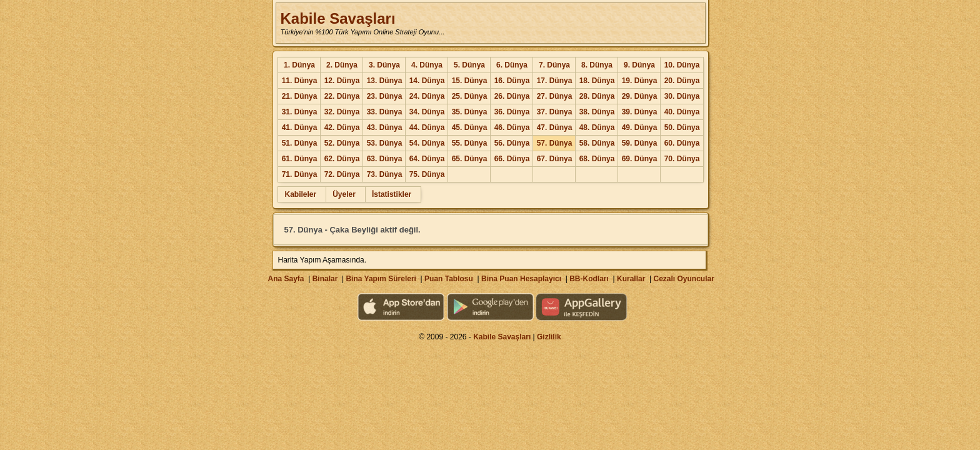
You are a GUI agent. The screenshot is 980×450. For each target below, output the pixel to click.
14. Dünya (427, 81)
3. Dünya (384, 65)
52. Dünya (342, 143)
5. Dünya (469, 65)
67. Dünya (555, 159)
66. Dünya (512, 159)
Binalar (325, 279)
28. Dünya (597, 96)
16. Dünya (512, 81)
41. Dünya (300, 127)
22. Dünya (342, 96)
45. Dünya (470, 127)
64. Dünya (427, 159)
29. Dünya (640, 96)
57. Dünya (555, 143)
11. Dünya (300, 81)
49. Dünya (640, 127)
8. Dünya (597, 65)
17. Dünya (555, 81)
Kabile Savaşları (337, 18)
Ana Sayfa (286, 279)
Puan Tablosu (449, 279)
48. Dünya (597, 127)
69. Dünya (640, 159)
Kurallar (631, 279)
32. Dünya (342, 112)
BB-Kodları (589, 279)
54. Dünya (427, 143)
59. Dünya (640, 143)
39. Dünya (640, 112)
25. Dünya (470, 96)
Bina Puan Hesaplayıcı (521, 279)
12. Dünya (342, 81)
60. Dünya (682, 143)
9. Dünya (639, 65)
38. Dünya (597, 112)
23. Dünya (385, 96)
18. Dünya (597, 81)
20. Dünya (682, 81)
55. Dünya (470, 143)
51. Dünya (300, 143)
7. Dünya (554, 65)
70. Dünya (682, 159)
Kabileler (300, 194)
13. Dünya (385, 81)
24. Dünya (427, 96)
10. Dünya (682, 65)
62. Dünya (342, 159)
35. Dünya (470, 112)
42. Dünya (342, 127)
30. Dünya (682, 96)
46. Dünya (512, 127)
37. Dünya (555, 112)
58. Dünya (597, 143)
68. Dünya (597, 159)
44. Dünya (427, 127)
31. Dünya (300, 112)
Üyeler (344, 194)
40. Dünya (682, 112)
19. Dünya (640, 81)
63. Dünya (385, 159)
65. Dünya (470, 159)
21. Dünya (300, 96)
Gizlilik (549, 337)
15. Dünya (470, 81)
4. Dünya (427, 65)
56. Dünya (512, 143)
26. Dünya (512, 96)
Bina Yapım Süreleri (381, 279)
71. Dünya (300, 174)
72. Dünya (342, 174)
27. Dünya (555, 96)
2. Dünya (342, 65)
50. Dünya (682, 127)
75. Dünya (427, 174)
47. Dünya (555, 127)
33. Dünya (385, 112)
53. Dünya (385, 143)
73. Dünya (385, 174)
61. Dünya (300, 159)
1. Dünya (299, 65)
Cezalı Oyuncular (683, 279)
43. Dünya (385, 127)
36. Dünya (512, 112)
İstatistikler (392, 194)
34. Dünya (427, 112)
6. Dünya (512, 65)
